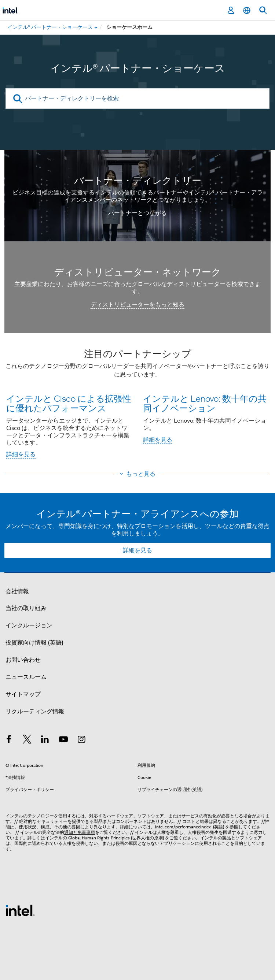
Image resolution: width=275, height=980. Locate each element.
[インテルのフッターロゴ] (20, 910)
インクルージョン (29, 626)
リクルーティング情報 (35, 712)
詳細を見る (21, 454)
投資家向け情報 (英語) (34, 643)
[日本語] (247, 10)
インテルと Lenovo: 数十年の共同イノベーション (205, 403)
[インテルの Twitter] (27, 740)
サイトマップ (23, 694)
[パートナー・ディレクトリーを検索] (137, 99)
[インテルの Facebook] (9, 740)
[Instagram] (81, 740)
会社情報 (17, 591)
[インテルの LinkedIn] (45, 740)
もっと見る (141, 474)
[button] (137, 406)
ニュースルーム (26, 677)
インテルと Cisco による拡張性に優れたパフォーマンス (69, 403)
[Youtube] (63, 740)
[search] (18, 99)
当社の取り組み (26, 608)
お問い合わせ (23, 660)
